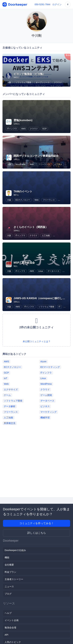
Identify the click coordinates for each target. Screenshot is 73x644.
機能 (7, 557)
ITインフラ (12, 129)
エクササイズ (11, 389)
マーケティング (49, 412)
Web (32, 164)
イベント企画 (12, 620)
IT (60, 307)
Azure (43, 361)
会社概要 (9, 565)
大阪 (9, 82)
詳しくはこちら (37, 533)
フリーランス (44, 164)
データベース (53, 271)
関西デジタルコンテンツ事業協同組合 (36, 156)
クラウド (58, 82)
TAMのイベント (23, 191)
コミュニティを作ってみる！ (37, 523)
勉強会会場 (10, 628)
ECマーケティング (50, 367)
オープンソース (43, 82)
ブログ (8, 594)
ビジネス (58, 164)
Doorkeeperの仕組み (15, 550)
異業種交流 (10, 423)
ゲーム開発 (46, 395)
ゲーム (7, 395)
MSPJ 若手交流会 (24, 263)
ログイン (57, 4)
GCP (45, 129)
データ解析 (10, 406)
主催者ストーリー (14, 579)
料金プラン (10, 572)
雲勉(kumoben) (23, 120)
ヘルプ (8, 613)
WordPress (20, 164)
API (7, 635)
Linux (41, 271)
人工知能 (46, 236)
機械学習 (45, 418)
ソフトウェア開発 (23, 82)
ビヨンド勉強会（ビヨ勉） (29, 74)
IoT (5, 378)
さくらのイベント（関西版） (31, 227)
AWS (23, 129)
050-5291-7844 (42, 4)
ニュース (9, 586)
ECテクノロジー (23, 200)
